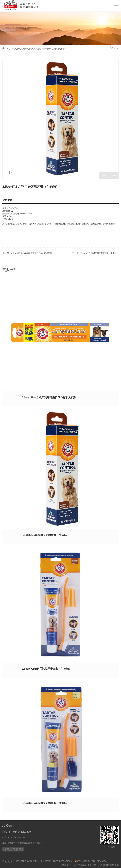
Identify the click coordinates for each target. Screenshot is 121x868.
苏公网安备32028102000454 (91, 861)
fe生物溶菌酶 (80, 865)
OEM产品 (31, 49)
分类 (116, 49)
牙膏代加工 (93, 865)
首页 (9, 49)
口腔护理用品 (43, 49)
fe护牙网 (114, 865)
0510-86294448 (17, 832)
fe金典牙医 (104, 865)
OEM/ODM (19, 49)
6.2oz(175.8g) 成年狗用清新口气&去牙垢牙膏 (33, 253)
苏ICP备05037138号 (64, 861)
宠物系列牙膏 (58, 49)
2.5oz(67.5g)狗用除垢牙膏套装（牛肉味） (98, 253)
